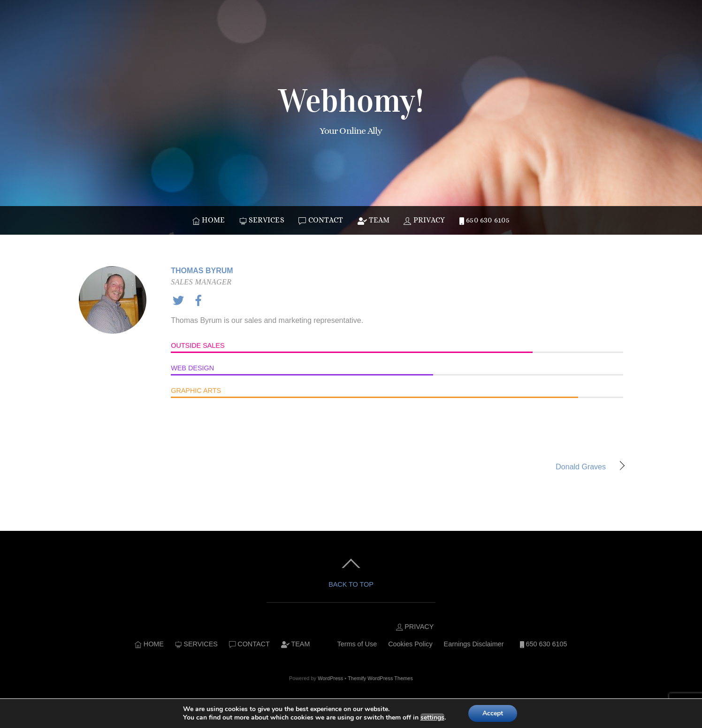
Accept (493, 713)
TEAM (374, 220)
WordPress (330, 678)
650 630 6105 (485, 220)
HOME (209, 220)
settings (432, 718)
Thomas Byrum (202, 271)
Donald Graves (487, 468)
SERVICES (262, 220)
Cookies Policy (410, 644)
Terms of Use (357, 644)
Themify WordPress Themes (380, 678)
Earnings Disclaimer (474, 644)
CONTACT (321, 220)
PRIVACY (424, 220)
